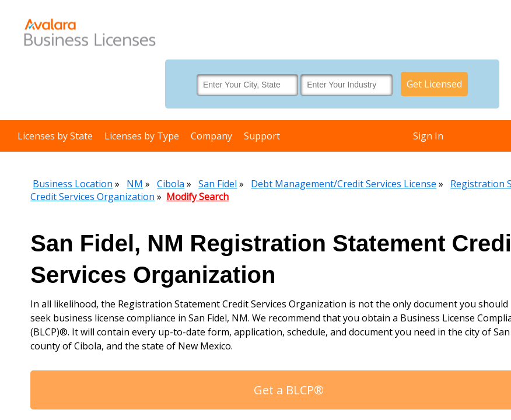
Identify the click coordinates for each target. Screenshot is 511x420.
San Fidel (218, 184)
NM (135, 184)
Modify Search (197, 197)
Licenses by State (55, 136)
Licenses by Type (142, 136)
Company (211, 136)
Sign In (428, 136)
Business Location (73, 184)
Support (262, 136)
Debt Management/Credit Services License (344, 184)
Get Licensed (434, 84)
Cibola (171, 184)
